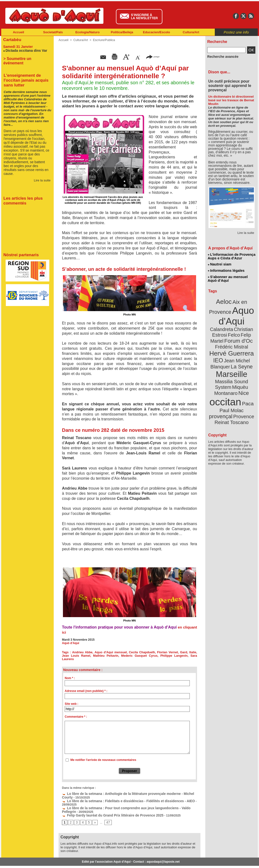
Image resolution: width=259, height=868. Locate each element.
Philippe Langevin (152, 656)
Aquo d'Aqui (230, 312)
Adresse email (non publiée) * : (86, 688)
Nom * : (70, 675)
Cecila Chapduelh (137, 652)
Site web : (71, 700)
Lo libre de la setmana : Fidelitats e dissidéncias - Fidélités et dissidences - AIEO (120, 797)
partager (153, 56)
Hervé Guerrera (232, 341)
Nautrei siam (220, 264)
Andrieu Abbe (81, 652)
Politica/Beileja (122, 32)
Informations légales (226, 270)
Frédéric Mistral (237, 335)
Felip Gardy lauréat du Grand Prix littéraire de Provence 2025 (107, 807)
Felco (247, 324)
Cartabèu (12, 39)
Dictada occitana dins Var (25, 50)
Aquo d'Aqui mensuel (108, 652)
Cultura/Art (191, 32)
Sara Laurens (175, 656)
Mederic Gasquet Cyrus (122, 656)
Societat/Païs (53, 32)
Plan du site (108, 861)
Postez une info (236, 32)
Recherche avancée (221, 57)
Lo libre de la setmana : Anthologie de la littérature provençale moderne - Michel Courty (125, 790)
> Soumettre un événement (25, 58)
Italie (185, 652)
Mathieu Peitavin (92, 656)
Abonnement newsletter (23, 861)
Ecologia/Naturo (87, 32)
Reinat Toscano (235, 395)
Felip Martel (224, 330)
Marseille (223, 359)
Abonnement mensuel (65, 861)
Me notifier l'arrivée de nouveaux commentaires (103, 757)
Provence (225, 392)
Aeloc (225, 299)
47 (107, 814)
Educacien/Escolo (156, 32)
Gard (177, 652)
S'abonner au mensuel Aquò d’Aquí (228, 277)
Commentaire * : (76, 713)
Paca (246, 380)
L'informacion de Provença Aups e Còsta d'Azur (231, 256)
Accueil (18, 32)
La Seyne (240, 353)
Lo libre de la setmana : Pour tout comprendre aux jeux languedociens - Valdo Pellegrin (125, 800)
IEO (220, 347)
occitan (226, 379)
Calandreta (243, 318)
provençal (242, 387)
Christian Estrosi (226, 324)
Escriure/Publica (102, 40)
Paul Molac (221, 387)
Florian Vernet (161, 652)
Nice (242, 371)
